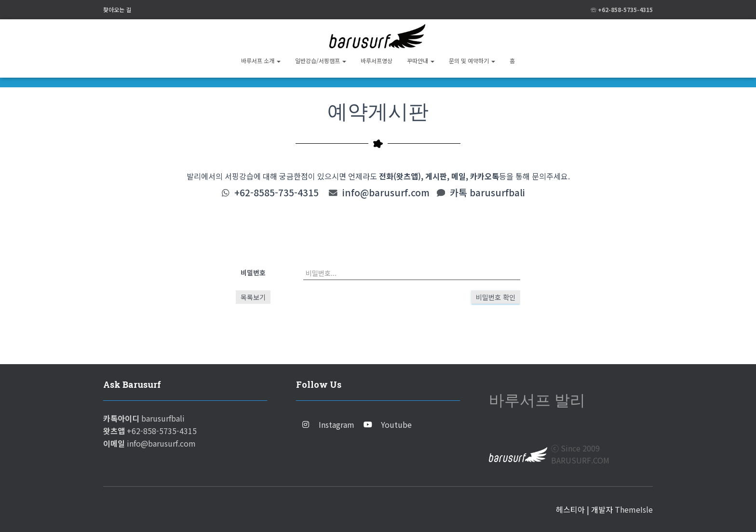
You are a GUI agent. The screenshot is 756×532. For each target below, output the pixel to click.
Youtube (396, 424)
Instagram (337, 424)
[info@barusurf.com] (333, 192)
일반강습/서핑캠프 (321, 61)
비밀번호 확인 (496, 297)
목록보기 (253, 297)
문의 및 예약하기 (472, 61)
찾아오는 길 (117, 9)
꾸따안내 (421, 61)
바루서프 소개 (261, 61)
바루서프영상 (377, 61)
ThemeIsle (634, 509)
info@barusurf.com (386, 192)
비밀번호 (253, 273)
